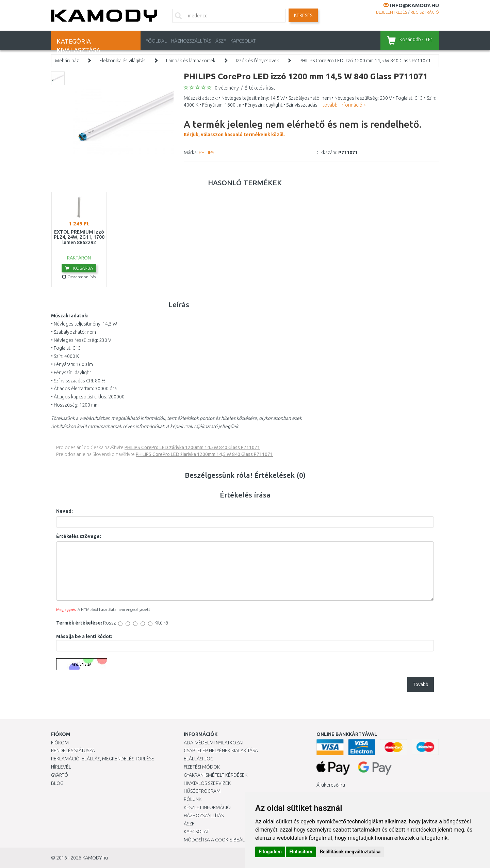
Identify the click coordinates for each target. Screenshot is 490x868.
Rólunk (193, 799)
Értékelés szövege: (79, 536)
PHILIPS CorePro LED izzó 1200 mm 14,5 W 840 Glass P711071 (365, 61)
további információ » (344, 105)
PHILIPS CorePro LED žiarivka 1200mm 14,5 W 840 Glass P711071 (204, 454)
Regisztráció (425, 12)
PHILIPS (206, 153)
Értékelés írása (260, 88)
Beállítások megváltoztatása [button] (350, 852)
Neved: (64, 511)
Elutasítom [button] (301, 852)
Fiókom (60, 743)
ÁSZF (221, 41)
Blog (57, 783)
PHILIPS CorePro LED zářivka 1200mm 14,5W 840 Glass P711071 (192, 447)
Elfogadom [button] (270, 852)
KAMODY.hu (95, 858)
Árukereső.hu (331, 785)
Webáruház (67, 61)
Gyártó (60, 775)
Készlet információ (207, 807)
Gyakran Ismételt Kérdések (216, 775)
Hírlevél (61, 767)
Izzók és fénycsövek (257, 61)
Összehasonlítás (79, 277)
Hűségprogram (202, 791)
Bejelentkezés (391, 12)
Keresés (303, 15)
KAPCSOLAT (243, 41)
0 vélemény (227, 88)
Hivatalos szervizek (207, 783)
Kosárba (79, 268)
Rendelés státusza (73, 751)
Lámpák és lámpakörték (191, 61)
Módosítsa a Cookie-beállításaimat (226, 840)
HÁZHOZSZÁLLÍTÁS (191, 41)
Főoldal (156, 41)
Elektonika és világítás (122, 61)
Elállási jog (199, 759)
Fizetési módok (202, 767)
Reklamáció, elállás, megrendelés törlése (103, 759)
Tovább (421, 684)
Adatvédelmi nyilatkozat (214, 743)
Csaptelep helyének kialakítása (221, 751)
